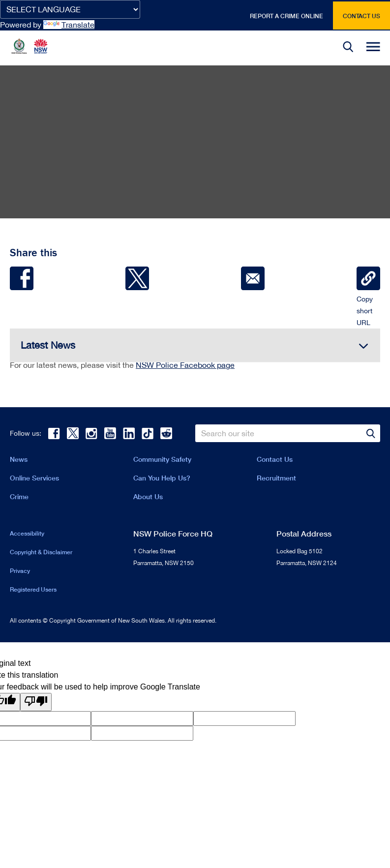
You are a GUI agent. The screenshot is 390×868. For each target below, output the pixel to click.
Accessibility (27, 533)
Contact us (361, 16)
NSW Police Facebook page (185, 365)
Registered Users (33, 589)
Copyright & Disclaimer (41, 552)
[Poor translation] (36, 702)
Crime (19, 496)
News (19, 459)
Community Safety (162, 459)
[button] (348, 48)
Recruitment (276, 478)
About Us (148, 496)
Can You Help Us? (162, 478)
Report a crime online (286, 16)
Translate (69, 25)
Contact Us (275, 459)
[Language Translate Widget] (70, 9)
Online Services (34, 478)
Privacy (20, 571)
